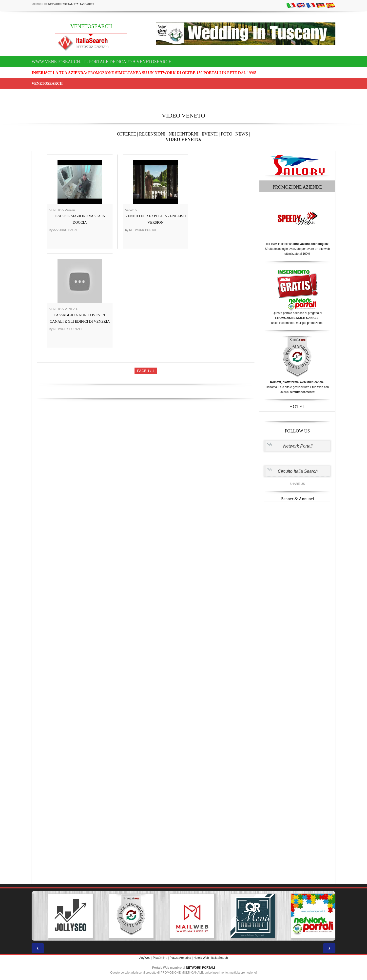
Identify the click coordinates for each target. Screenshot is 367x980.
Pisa (156, 958)
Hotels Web (201, 958)
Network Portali (298, 446)
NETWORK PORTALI (201, 968)
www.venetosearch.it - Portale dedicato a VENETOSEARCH (102, 62)
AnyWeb (145, 958)
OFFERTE (126, 134)
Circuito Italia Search (298, 471)
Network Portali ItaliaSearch (71, 4)
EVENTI (210, 134)
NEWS (242, 134)
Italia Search (220, 958)
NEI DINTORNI (183, 134)
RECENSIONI (152, 134)
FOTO (227, 134)
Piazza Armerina (180, 958)
